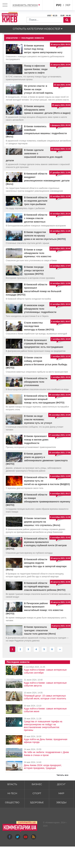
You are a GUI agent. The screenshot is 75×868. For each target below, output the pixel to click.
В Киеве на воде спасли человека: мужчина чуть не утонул (38, 419)
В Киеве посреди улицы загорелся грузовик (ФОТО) (34, 270)
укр (68, 5)
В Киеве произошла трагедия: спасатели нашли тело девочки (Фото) (40, 630)
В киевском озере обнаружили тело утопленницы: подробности (40, 309)
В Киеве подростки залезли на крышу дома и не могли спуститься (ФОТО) (45, 236)
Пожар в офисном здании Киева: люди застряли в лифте (36, 69)
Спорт (37, 793)
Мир (61, 793)
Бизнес (37, 784)
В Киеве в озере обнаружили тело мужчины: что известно (38, 253)
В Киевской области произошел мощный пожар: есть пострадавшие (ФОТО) (44, 399)
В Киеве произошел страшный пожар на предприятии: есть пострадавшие (44, 344)
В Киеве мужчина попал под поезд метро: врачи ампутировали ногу (43, 49)
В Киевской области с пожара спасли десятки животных (36, 218)
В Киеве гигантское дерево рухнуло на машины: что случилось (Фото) (42, 522)
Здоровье (37, 802)
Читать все (62, 775)
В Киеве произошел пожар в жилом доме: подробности (37, 440)
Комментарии (52, 823)
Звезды (61, 802)
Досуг (61, 784)
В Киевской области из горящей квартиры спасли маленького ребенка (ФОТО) (45, 586)
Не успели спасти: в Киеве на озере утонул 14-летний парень (39, 89)
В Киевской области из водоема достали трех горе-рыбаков (36, 201)
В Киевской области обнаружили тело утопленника (36, 382)
